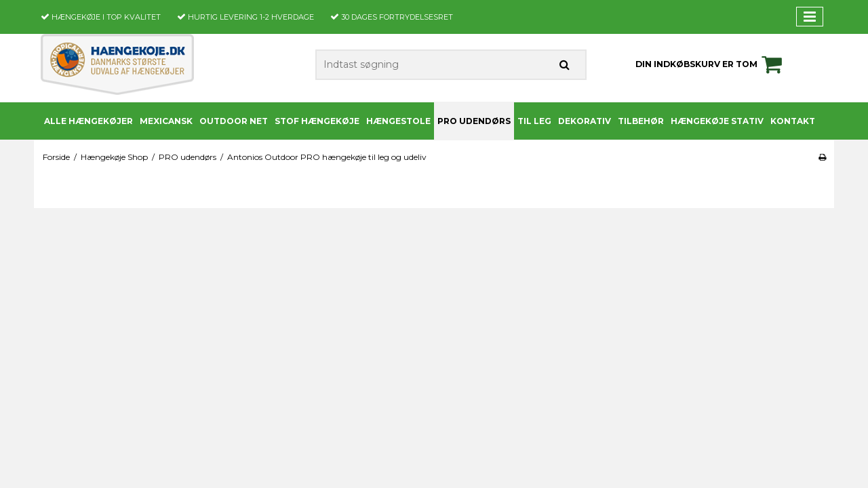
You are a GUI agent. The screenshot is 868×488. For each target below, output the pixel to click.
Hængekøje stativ (717, 121)
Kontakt (793, 121)
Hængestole (398, 121)
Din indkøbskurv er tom (711, 64)
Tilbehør (641, 121)
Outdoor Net (234, 121)
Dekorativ (585, 121)
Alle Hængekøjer (88, 121)
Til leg (534, 121)
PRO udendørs (474, 121)
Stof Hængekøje (317, 121)
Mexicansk (166, 121)
